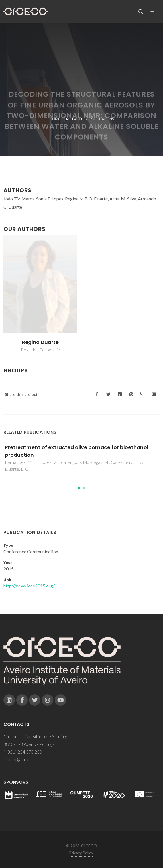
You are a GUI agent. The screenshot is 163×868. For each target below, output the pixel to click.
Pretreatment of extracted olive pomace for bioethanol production (77, 451)
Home (55, 119)
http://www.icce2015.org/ (29, 586)
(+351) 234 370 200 (23, 752)
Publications (102, 119)
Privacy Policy (81, 853)
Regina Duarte (40, 342)
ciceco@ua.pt (17, 759)
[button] (79, 488)
